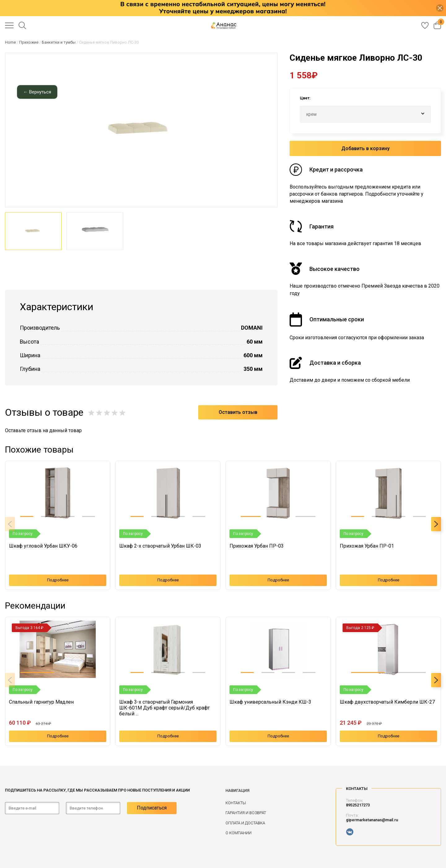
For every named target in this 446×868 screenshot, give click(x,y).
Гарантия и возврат (246, 813)
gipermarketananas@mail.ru (372, 820)
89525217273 (358, 805)
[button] (27, 516)
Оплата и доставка (245, 823)
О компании (238, 833)
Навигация (237, 790)
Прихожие (29, 42)
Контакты (236, 803)
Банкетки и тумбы (59, 42)
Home (10, 42)
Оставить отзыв (238, 412)
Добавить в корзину (365, 148)
